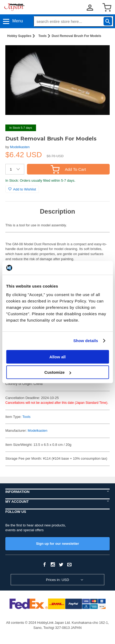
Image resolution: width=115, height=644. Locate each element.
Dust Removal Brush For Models (76, 36)
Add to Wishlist (22, 189)
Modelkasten (20, 147)
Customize (58, 372)
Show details (86, 341)
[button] (100, 51)
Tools (43, 36)
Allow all (57, 357)
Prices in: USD (57, 580)
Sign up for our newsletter (57, 544)
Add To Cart (68, 169)
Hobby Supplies (19, 36)
